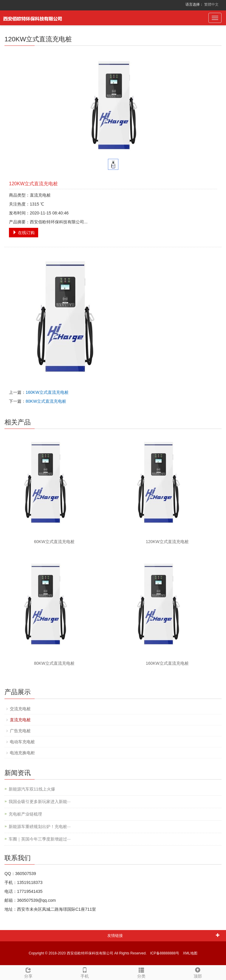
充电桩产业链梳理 (25, 814)
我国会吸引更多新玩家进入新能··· (40, 802)
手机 (85, 972)
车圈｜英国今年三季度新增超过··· (40, 839)
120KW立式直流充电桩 (167, 542)
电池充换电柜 (22, 753)
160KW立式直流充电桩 (47, 392)
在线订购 (24, 233)
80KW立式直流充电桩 (46, 401)
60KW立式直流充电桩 (54, 542)
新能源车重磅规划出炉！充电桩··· (40, 827)
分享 (28, 972)
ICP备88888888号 (165, 953)
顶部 (198, 972)
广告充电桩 (20, 731)
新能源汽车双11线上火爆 (32, 789)
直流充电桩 (20, 720)
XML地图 (190, 953)
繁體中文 (211, 4)
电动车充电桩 (22, 742)
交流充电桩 (20, 709)
